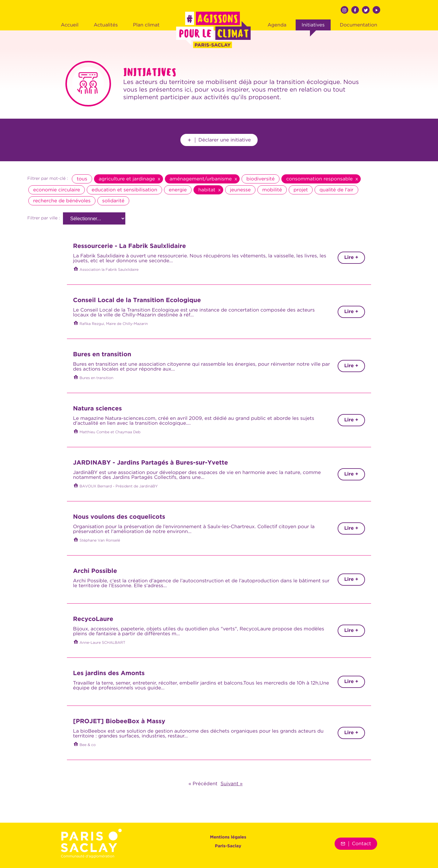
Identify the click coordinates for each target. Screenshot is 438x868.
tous (82, 179)
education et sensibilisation (124, 190)
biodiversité (261, 179)
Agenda (277, 25)
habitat (207, 190)
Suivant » (231, 784)
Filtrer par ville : (44, 218)
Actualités (106, 25)
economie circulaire (57, 190)
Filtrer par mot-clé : (48, 179)
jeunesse (240, 190)
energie (178, 190)
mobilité (272, 190)
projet (301, 190)
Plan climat (146, 25)
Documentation (358, 25)
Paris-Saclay (228, 846)
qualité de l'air (336, 190)
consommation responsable (320, 179)
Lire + (351, 258)
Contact (356, 844)
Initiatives (313, 25)
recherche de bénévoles (62, 201)
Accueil (70, 25)
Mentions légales (228, 838)
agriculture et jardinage (127, 179)
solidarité (113, 201)
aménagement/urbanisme (201, 179)
